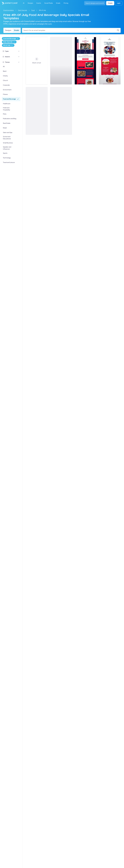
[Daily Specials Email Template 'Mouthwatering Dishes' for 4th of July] (85, 61)
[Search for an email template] (70, 30)
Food (33, 10)
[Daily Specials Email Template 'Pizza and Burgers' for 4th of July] (61, 111)
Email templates (9, 10)
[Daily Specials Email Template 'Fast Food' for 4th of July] (110, 61)
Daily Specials (23, 10)
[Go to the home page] (9, 3)
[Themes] (19, 62)
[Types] (19, 51)
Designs (8, 30)
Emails (17, 30)
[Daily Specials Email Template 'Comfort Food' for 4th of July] (61, 61)
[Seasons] (19, 57)
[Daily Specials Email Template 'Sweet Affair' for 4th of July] (37, 111)
